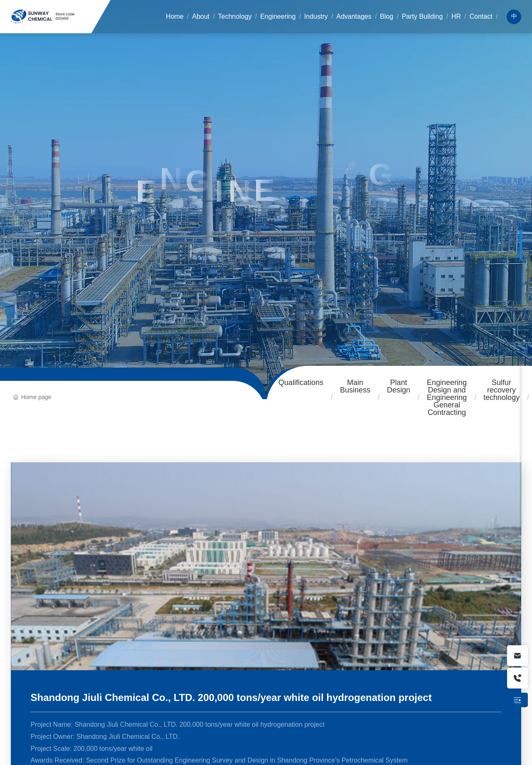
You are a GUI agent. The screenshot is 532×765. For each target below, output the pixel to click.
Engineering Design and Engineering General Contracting (447, 397)
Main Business (355, 386)
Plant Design (399, 386)
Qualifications (301, 382)
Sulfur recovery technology (501, 390)
